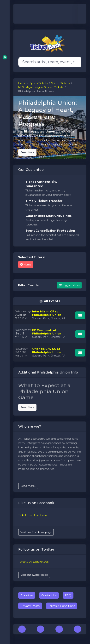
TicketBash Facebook (33, 515)
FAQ (68, 595)
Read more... (28, 486)
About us (27, 595)
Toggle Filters (69, 285)
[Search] (49, 62)
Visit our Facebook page (36, 532)
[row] (50, 315)
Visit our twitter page (34, 575)
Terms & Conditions (62, 606)
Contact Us (49, 595)
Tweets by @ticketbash (34, 561)
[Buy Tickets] (80, 315)
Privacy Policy (30, 606)
